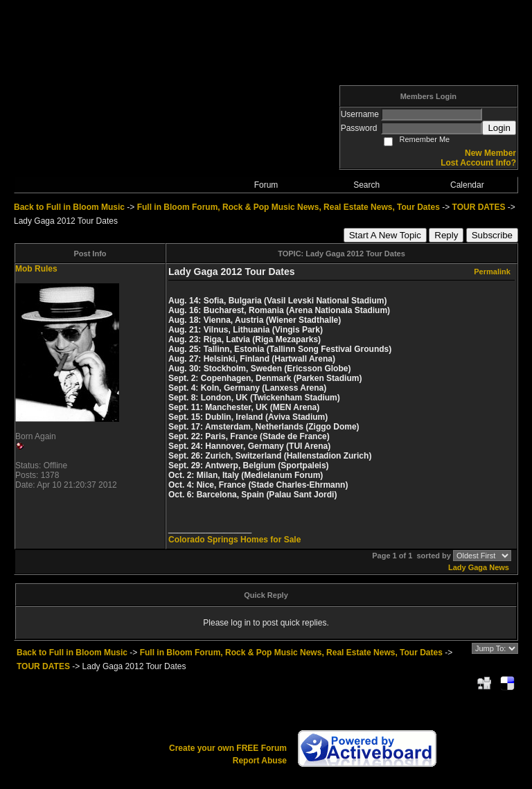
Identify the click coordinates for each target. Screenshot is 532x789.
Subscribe (492, 235)
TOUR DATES (479, 207)
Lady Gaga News (479, 567)
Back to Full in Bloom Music (69, 207)
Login (499, 128)
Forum (266, 185)
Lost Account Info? (478, 163)
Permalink (492, 272)
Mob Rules (36, 269)
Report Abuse (260, 761)
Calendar (467, 185)
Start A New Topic (385, 235)
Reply (446, 235)
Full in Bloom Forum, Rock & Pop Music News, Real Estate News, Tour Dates (289, 207)
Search (366, 185)
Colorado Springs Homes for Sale (234, 540)
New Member (490, 153)
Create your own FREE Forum (228, 748)
